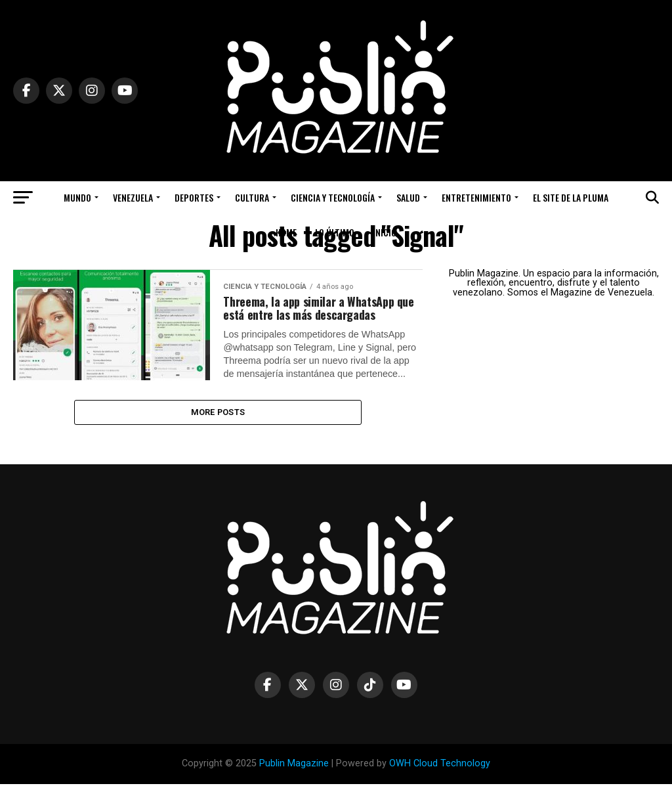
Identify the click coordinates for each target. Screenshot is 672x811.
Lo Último (335, 232)
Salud (408, 197)
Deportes (194, 197)
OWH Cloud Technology (440, 791)
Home (286, 232)
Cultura (252, 197)
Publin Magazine (294, 791)
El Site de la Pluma (571, 197)
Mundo (77, 197)
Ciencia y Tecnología (333, 197)
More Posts (218, 437)
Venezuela (133, 197)
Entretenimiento (476, 197)
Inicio (385, 232)
